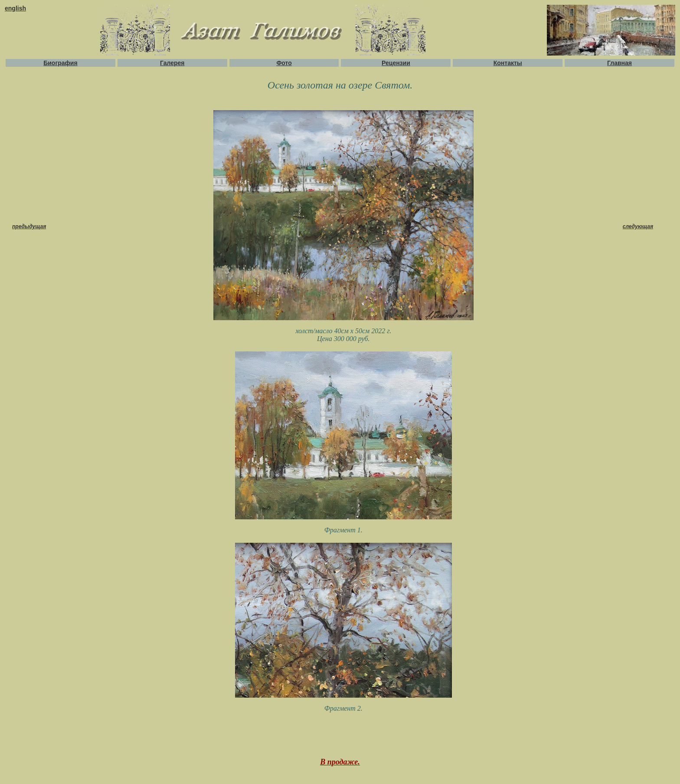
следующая (638, 226)
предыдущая (29, 226)
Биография (60, 63)
